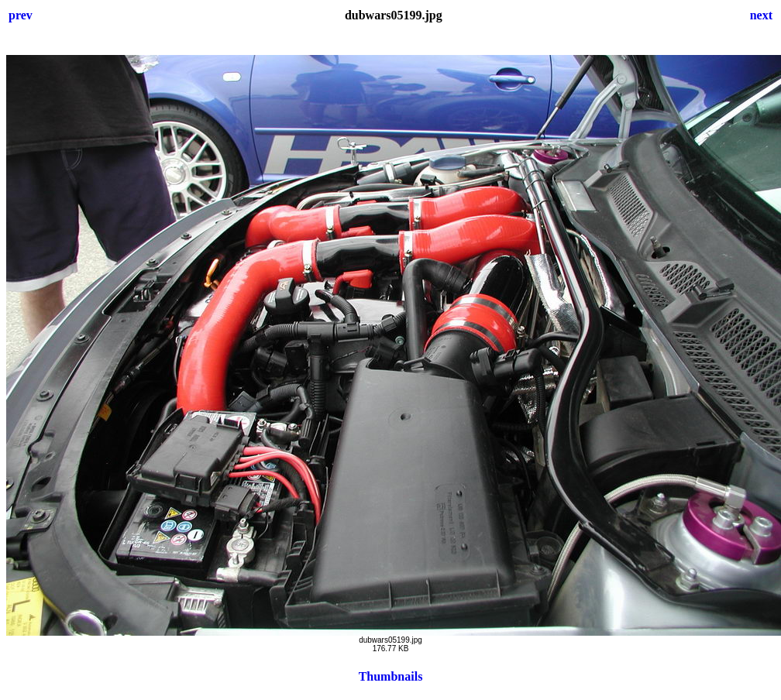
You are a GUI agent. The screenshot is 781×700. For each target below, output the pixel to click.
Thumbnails (391, 676)
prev (21, 15)
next (761, 15)
